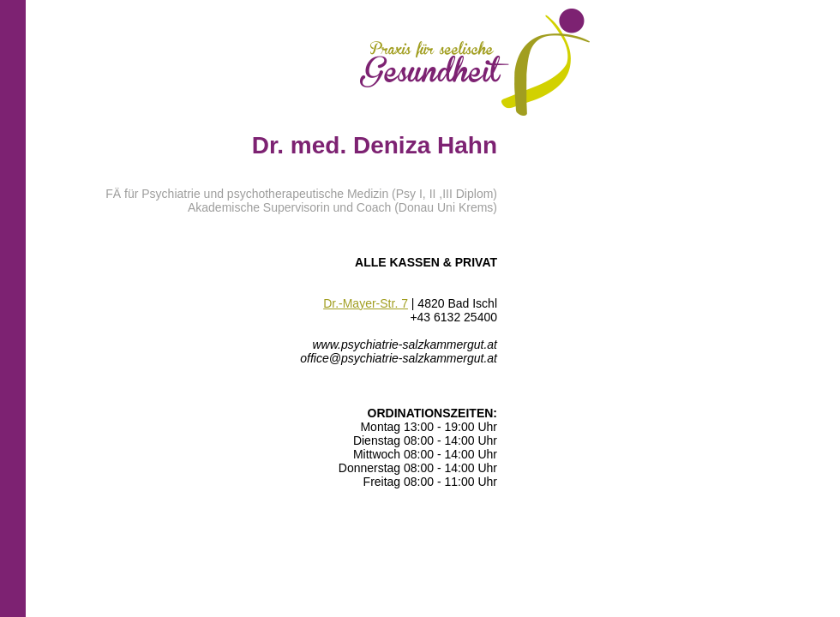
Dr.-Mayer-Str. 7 (366, 303)
